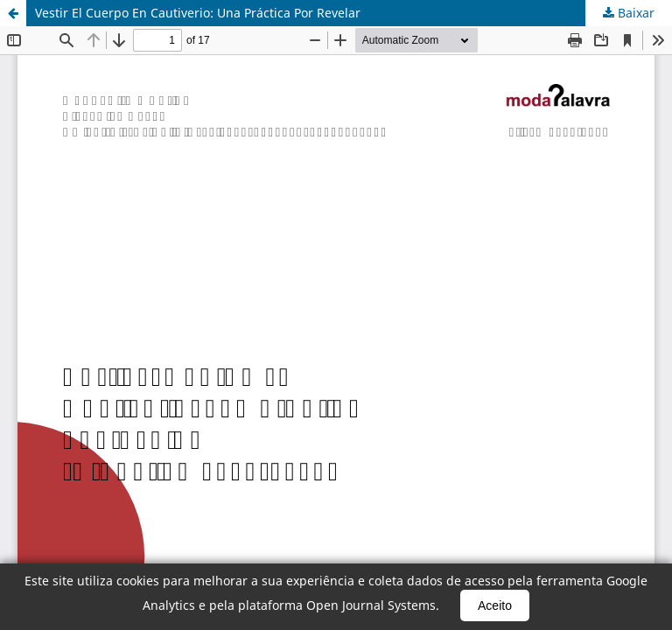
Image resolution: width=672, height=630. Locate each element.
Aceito (495, 605)
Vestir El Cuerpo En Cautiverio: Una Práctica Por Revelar (198, 13)
